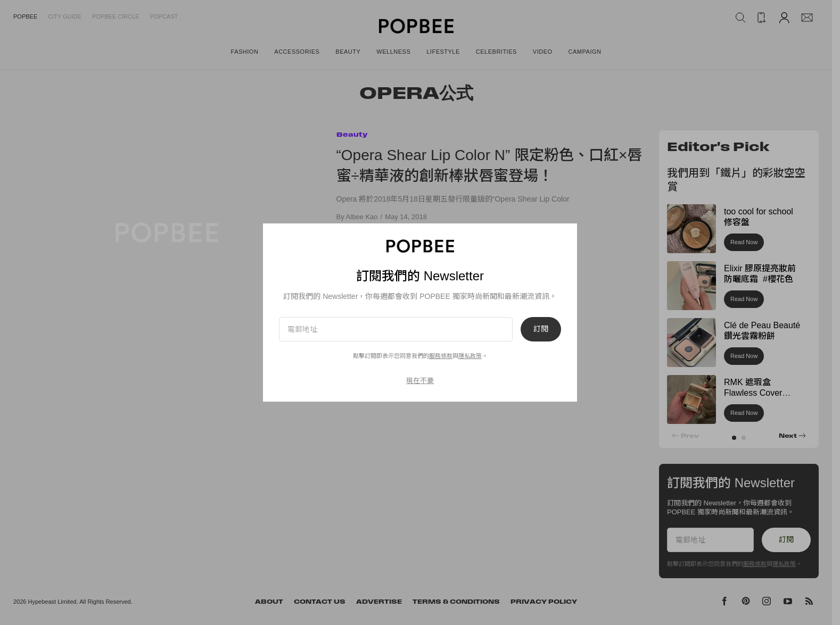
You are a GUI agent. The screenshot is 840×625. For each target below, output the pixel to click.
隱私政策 (470, 356)
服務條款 (441, 356)
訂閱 (541, 329)
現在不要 (420, 381)
